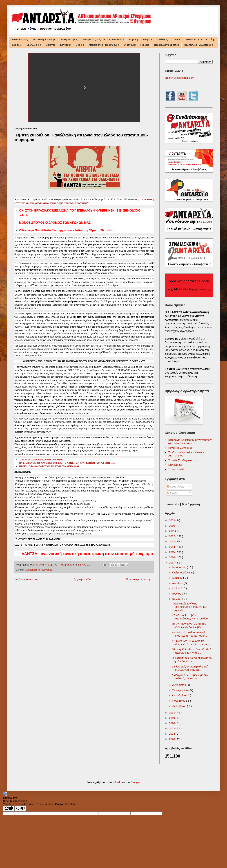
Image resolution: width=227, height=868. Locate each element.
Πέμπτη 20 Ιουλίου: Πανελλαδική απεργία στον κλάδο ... (191, 651)
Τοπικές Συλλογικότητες (183, 460)
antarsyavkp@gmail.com (180, 78)
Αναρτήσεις (176, 487)
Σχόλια (173, 493)
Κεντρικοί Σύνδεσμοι (181, 448)
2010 (172, 526)
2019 (172, 718)
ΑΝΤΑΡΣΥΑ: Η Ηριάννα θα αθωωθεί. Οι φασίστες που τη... (192, 642)
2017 (172, 563)
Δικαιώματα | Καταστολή (200, 39)
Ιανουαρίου (180, 567)
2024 (172, 734)
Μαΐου (176, 588)
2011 (172, 531)
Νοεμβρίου (179, 701)
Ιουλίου (177, 599)
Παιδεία (145, 45)
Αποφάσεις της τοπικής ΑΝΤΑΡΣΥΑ (103, 39)
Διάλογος (162, 39)
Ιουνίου (177, 594)
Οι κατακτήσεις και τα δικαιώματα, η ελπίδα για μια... (192, 659)
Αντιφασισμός (69, 39)
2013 (172, 541)
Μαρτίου (178, 578)
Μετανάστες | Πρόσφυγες (104, 45)
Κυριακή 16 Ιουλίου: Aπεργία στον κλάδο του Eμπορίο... (189, 634)
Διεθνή (177, 39)
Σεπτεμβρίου (180, 690)
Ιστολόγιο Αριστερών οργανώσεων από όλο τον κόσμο (190, 441)
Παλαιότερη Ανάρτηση (140, 579)
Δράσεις (17, 45)
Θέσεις (80, 45)
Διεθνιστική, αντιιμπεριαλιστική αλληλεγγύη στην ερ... (190, 668)
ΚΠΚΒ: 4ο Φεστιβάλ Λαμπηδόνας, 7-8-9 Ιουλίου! (190, 617)
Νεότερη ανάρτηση (27, 579)
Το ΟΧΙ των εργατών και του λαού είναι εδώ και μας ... (189, 625)
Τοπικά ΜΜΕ (176, 469)
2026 (172, 739)
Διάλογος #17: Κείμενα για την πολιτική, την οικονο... (190, 677)
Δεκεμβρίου (180, 706)
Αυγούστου (179, 685)
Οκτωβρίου (179, 695)
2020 (172, 723)
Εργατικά (65, 45)
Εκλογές (51, 45)
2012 (172, 536)
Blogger (135, 782)
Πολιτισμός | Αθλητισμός (198, 45)
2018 (172, 713)
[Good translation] (9, 809)
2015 (172, 552)
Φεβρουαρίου (181, 572)
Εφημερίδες (175, 465)
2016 (172, 557)
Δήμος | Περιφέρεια (140, 39)
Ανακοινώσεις (20, 39)
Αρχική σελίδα (82, 579)
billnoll (116, 782)
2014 (172, 547)
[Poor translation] (20, 809)
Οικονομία (130, 45)
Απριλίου (178, 583)
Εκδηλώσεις (34, 45)
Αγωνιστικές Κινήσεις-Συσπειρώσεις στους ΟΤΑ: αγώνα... (189, 607)
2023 (172, 728)
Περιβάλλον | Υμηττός (167, 45)
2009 (172, 520)
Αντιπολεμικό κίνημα (44, 39)
